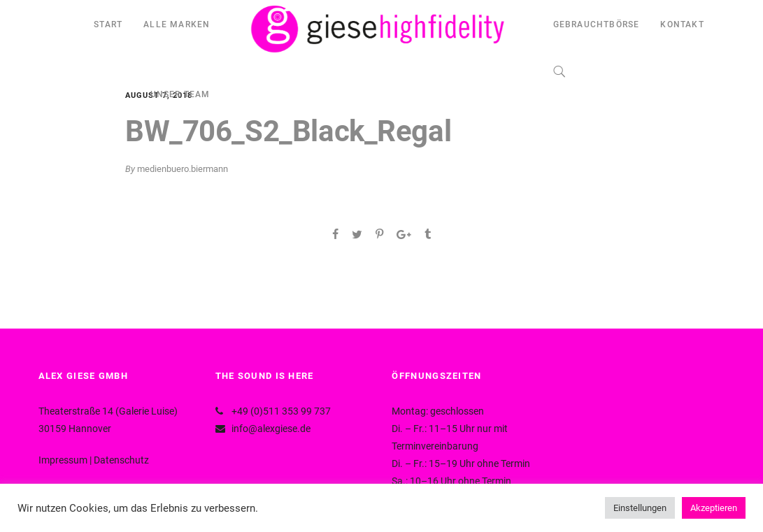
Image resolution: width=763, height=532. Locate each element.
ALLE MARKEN (177, 24)
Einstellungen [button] (640, 508)
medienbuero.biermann (183, 169)
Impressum (63, 460)
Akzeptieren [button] (714, 508)
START (108, 24)
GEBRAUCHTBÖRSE (597, 24)
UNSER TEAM (180, 94)
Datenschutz (121, 460)
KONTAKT (682, 24)
